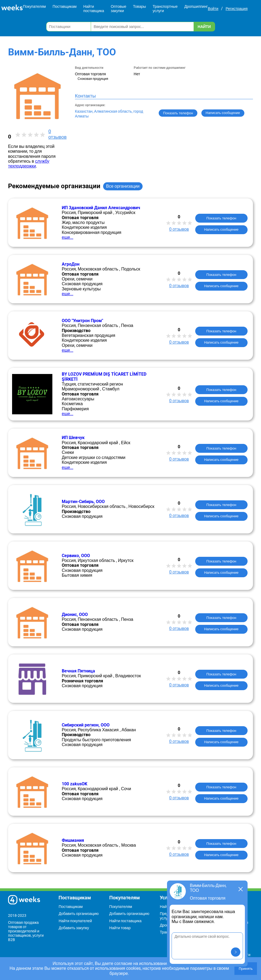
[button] (236, 952)
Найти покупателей (75, 921)
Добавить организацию (79, 914)
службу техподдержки (29, 164)
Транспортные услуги (165, 9)
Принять (246, 969)
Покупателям (34, 6)
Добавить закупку (74, 928)
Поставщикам (65, 6)
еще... (68, 237)
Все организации (123, 186)
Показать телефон (178, 113)
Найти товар (120, 928)
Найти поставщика (94, 9)
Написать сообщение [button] (223, 113)
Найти (204, 27)
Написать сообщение (221, 229)
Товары (139, 6)
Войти (213, 9)
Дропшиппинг (196, 6)
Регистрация (237, 9)
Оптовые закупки (119, 9)
